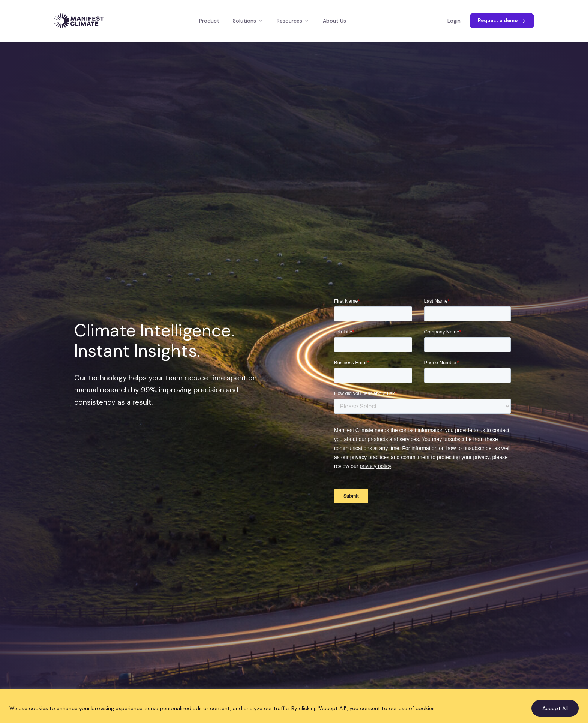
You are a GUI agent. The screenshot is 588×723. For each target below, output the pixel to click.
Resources (293, 21)
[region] (294, 706)
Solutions (248, 21)
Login (454, 21)
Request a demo (502, 20)
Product (209, 21)
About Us (334, 21)
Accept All (555, 708)
